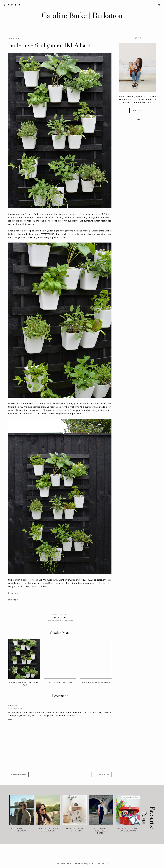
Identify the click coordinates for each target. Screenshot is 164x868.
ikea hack (60, 621)
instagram (60, 410)
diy (54, 621)
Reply (10, 720)
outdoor (69, 621)
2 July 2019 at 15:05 (16, 708)
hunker (103, 583)
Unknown (13, 705)
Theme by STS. (101, 864)
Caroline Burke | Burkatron (82, 15)
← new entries (18, 774)
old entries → (101, 774)
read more (137, 110)
